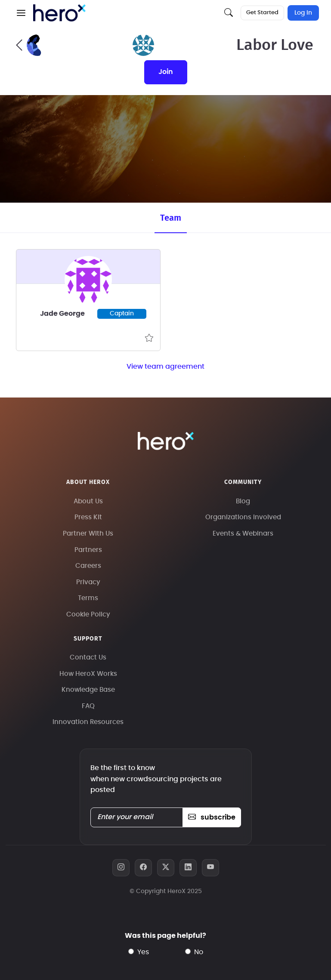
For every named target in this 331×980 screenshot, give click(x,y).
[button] (21, 13)
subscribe (212, 817)
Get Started (262, 13)
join (166, 72)
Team (171, 218)
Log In (303, 13)
